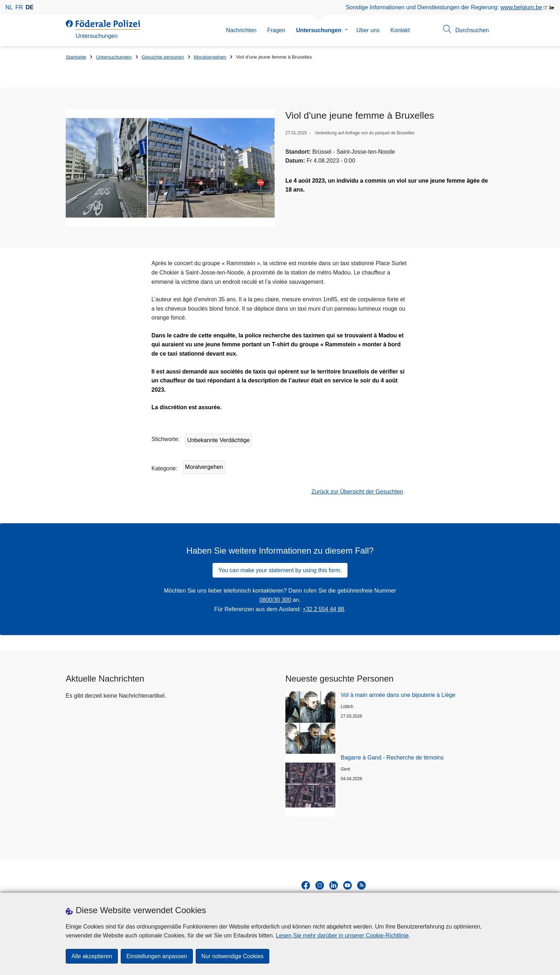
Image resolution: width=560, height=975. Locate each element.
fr (19, 7)
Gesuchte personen (163, 57)
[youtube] (347, 885)
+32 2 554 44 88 (323, 609)
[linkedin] (334, 885)
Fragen (276, 30)
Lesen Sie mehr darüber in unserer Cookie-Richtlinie (342, 936)
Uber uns (368, 30)
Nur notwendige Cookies (232, 956)
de (30, 7)
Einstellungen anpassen (157, 956)
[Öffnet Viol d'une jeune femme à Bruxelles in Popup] (170, 168)
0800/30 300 (275, 600)
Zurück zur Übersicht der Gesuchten (357, 492)
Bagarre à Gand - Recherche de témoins (392, 758)
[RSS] (361, 885)
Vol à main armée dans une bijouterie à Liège (398, 695)
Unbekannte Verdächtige (218, 440)
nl (9, 7)
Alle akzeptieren (92, 956)
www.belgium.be (521, 7)
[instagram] (320, 885)
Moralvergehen (210, 57)
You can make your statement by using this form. (280, 570)
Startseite (76, 57)
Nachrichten (241, 30)
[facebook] (306, 885)
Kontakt (400, 30)
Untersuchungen (319, 30)
